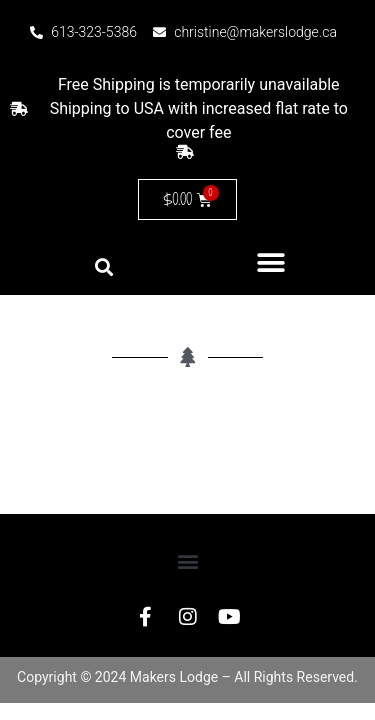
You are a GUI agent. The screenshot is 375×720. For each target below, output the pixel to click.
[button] (271, 262)
